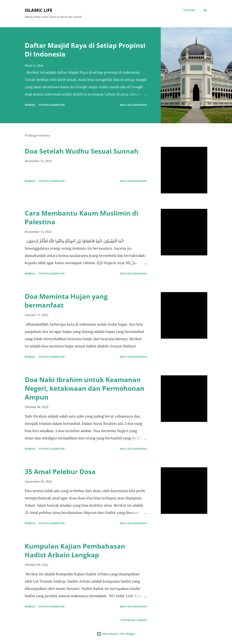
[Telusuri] (189, 10)
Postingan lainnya (134, 620)
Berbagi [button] (30, 105)
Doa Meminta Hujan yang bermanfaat (66, 301)
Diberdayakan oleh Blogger (116, 634)
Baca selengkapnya (134, 105)
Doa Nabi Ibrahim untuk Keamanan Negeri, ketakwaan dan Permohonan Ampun (85, 388)
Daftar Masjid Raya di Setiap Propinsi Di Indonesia (85, 50)
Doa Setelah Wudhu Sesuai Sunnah (82, 151)
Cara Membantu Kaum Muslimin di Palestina (81, 217)
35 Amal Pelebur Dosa (60, 472)
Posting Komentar (52, 105)
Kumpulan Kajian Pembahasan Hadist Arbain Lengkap (75, 550)
